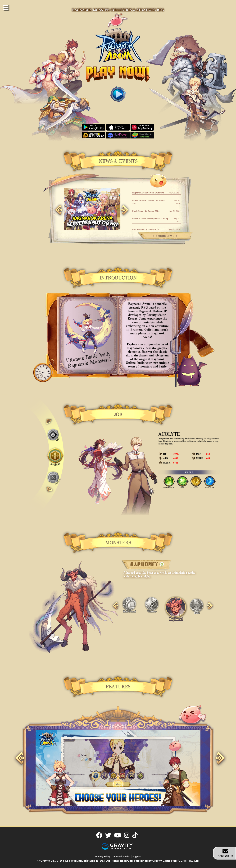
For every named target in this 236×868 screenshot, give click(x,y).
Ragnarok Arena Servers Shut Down (148, 193)
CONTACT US (225, 853)
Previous (55, 205)
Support (137, 857)
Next (121, 205)
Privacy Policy (103, 857)
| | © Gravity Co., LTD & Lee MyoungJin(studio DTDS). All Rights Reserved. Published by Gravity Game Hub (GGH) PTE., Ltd (118, 858)
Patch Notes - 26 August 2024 (146, 211)
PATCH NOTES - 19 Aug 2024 (146, 229)
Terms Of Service (121, 857)
